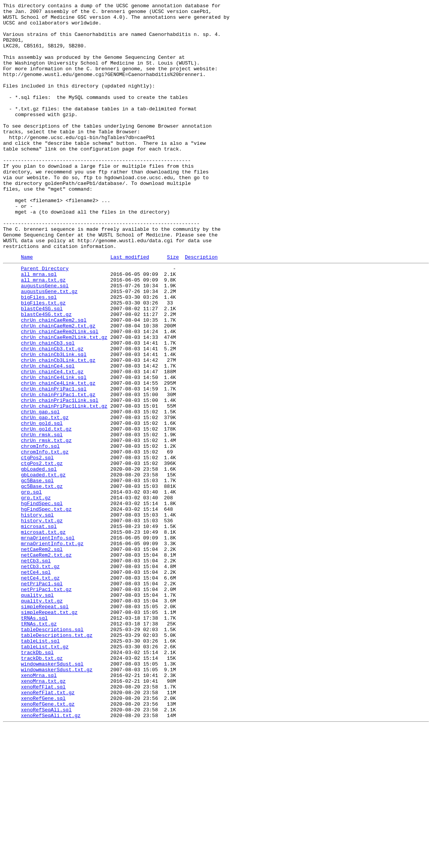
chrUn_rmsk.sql (42, 519)
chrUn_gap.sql (40, 492)
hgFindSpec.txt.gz (46, 609)
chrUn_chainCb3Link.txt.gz (58, 430)
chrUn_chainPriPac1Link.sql (60, 478)
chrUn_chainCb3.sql (48, 409)
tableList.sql (40, 767)
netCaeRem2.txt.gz (46, 664)
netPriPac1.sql (42, 698)
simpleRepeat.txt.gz (49, 732)
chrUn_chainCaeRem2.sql (54, 382)
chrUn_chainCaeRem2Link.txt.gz (64, 402)
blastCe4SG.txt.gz (46, 375)
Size (173, 307)
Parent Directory (45, 320)
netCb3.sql (36, 670)
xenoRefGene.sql (43, 836)
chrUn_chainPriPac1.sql (54, 464)
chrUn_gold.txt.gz (46, 512)
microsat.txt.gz (43, 636)
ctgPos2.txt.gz (42, 554)
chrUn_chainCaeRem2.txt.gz (58, 389)
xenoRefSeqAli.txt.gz (51, 856)
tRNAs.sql (34, 739)
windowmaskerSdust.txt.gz (57, 801)
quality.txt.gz (42, 719)
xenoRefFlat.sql (43, 822)
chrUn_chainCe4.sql (48, 437)
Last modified (130, 307)
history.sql (37, 615)
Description (201, 307)
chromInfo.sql (40, 533)
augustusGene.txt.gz (49, 347)
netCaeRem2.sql (42, 657)
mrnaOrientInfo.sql (48, 643)
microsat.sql (39, 629)
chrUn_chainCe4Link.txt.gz (58, 457)
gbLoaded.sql (39, 560)
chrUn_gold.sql (42, 505)
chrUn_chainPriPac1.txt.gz (58, 471)
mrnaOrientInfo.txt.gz (52, 650)
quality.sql (37, 712)
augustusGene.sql (45, 340)
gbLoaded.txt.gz (43, 567)
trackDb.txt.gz (42, 787)
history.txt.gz (42, 622)
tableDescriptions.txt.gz (57, 760)
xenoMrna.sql (39, 808)
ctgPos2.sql (37, 547)
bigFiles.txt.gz (43, 361)
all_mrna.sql (39, 327)
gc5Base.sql (37, 574)
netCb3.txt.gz (40, 677)
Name (27, 307)
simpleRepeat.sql (45, 725)
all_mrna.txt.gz (43, 334)
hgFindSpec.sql (42, 602)
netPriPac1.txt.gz (46, 705)
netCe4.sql (36, 684)
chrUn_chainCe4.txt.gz (52, 444)
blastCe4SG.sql (42, 368)
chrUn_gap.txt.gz (45, 499)
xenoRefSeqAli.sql (46, 849)
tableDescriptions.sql (52, 753)
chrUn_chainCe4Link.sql (54, 450)
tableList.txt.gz (45, 774)
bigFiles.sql (39, 354)
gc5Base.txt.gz (42, 581)
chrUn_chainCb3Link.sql (54, 423)
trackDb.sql (37, 781)
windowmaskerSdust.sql (52, 794)
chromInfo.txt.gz (45, 540)
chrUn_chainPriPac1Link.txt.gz (64, 485)
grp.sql (32, 588)
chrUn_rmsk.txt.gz (46, 526)
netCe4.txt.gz (40, 691)
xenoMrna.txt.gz (43, 815)
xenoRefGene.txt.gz (48, 842)
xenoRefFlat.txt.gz (48, 829)
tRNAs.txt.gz (39, 746)
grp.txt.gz (36, 595)
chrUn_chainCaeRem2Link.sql (60, 395)
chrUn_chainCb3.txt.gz (52, 416)
